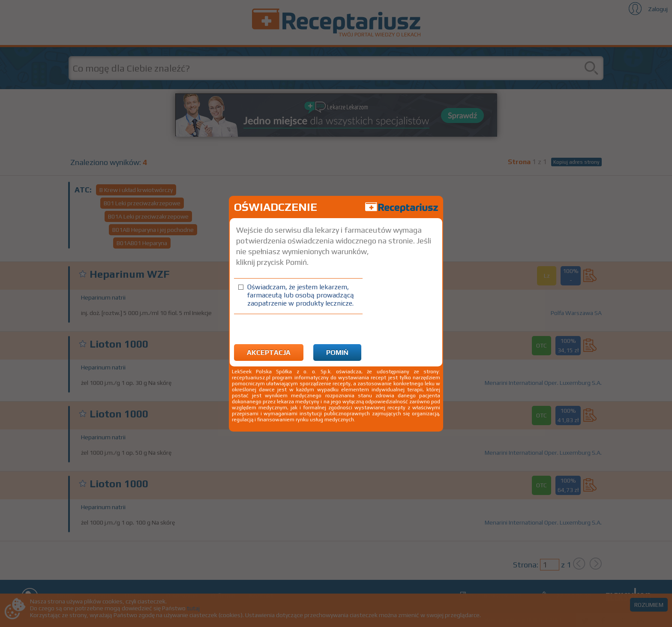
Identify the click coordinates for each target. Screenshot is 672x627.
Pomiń (337, 352)
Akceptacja (269, 352)
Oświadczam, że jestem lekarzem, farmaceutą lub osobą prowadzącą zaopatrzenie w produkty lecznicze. (301, 295)
